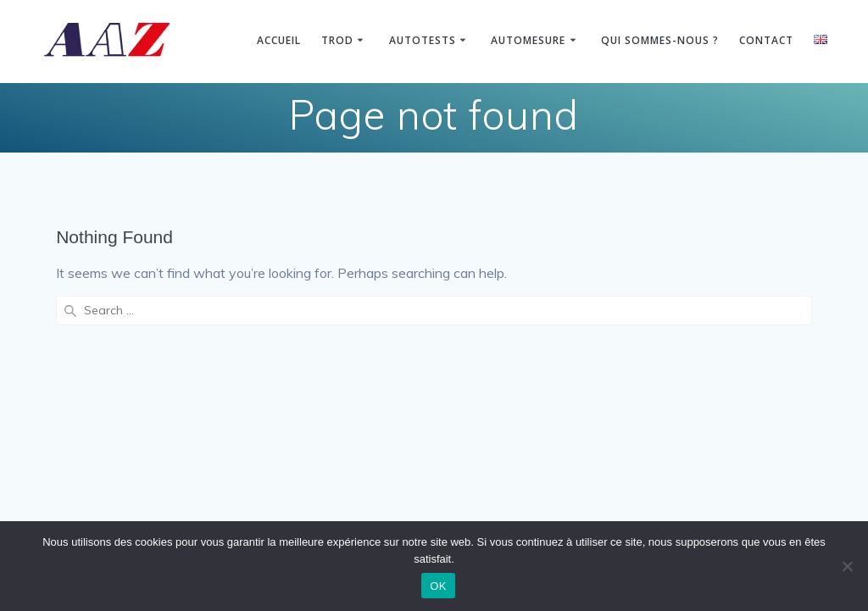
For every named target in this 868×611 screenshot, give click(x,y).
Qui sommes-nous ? (660, 40)
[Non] (847, 566)
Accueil (279, 40)
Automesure (528, 40)
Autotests (423, 40)
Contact (766, 40)
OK (438, 586)
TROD (337, 40)
